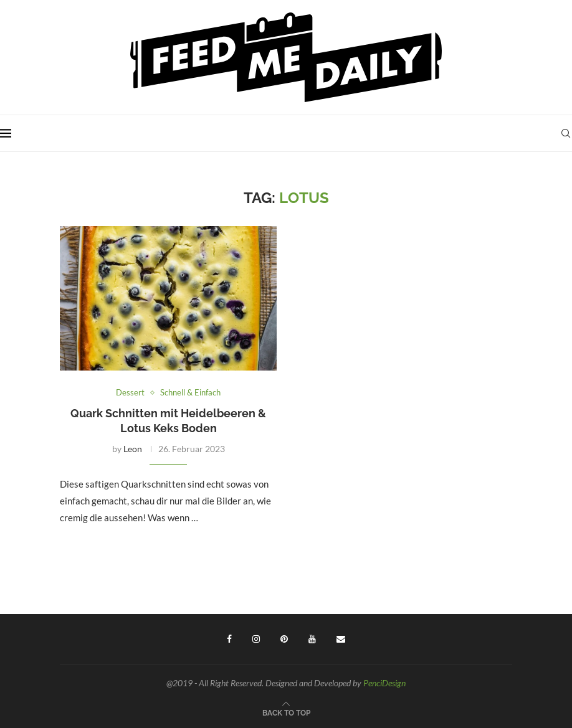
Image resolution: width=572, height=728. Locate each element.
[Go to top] (286, 712)
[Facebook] (229, 639)
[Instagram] (256, 639)
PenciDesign (384, 683)
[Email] (341, 639)
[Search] (566, 133)
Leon (133, 449)
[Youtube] (312, 639)
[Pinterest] (284, 639)
